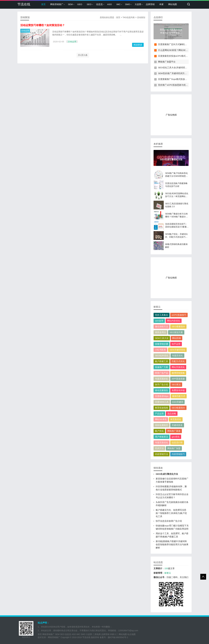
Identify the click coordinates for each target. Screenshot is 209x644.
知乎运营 (176, 344)
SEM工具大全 (162, 338)
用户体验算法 (162, 437)
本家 (161, 4)
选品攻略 (172, 414)
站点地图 (131, 634)
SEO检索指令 (178, 408)
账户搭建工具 (162, 361)
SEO (89, 4)
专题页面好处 (162, 379)
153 (166, 568)
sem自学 (159, 321)
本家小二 (114, 634)
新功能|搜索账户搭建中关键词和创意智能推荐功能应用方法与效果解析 (172, 544)
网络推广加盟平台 (167, 62)
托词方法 (159, 448)
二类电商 (97, 634)
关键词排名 (177, 425)
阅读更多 (138, 45)
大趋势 (138, 4)
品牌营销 (150, 4)
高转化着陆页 (162, 425)
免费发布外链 (178, 390)
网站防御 (176, 338)
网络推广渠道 (174, 431)
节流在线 (24, 4)
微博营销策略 (178, 373)
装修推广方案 (162, 367)
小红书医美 (160, 350)
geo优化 (176, 437)
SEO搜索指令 (178, 326)
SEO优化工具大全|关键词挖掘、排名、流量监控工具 (184, 68)
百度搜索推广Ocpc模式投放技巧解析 (176, 79)
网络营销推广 (57, 4)
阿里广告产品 (162, 373)
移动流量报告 (162, 390)
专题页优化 (177, 355)
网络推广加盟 (174, 448)
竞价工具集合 (162, 315)
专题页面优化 (162, 443)
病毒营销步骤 (162, 344)
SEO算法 (176, 385)
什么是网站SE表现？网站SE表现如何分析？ (179, 50)
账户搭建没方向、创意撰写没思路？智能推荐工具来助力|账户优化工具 (171, 513)
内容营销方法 (162, 454)
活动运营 (25, 31)
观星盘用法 (160, 332)
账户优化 (159, 431)
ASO (110, 4)
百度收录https (162, 396)
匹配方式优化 (178, 361)
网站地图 (173, 4)
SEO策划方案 (176, 332)
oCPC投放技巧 (179, 315)
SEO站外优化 (162, 355)
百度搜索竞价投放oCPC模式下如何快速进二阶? (181, 56)
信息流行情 (177, 443)
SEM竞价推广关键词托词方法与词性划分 (178, 73)
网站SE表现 (161, 419)
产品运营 (159, 414)
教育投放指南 (162, 408)
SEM (70, 4)
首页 (43, 4)
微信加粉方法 (162, 326)
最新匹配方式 (179, 396)
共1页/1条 (83, 55)
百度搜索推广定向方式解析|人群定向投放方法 (180, 44)
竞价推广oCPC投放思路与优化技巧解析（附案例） (183, 85)
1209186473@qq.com (128, 631)
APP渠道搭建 (178, 379)
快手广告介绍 (162, 385)
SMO (128, 4)
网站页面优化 (178, 367)
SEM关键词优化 (177, 350)
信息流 (99, 4)
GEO (80, 4)
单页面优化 (176, 419)
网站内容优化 (174, 321)
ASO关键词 (178, 402)
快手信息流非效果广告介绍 (169, 521)
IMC (118, 4)
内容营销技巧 (178, 454)
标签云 (168, 573)
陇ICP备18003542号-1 (118, 637)
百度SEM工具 (162, 402)
